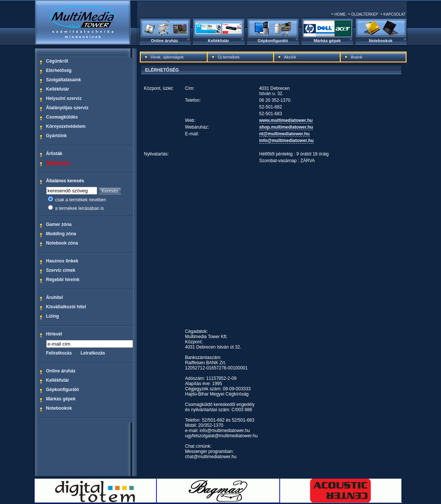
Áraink (357, 57)
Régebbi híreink (63, 280)
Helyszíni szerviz (64, 98)
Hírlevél (54, 334)
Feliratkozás (59, 353)
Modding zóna (61, 234)
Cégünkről (57, 61)
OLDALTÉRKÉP (365, 14)
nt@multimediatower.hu (285, 134)
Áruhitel (55, 297)
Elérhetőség (59, 70)
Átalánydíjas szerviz (67, 108)
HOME (340, 14)
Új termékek (229, 57)
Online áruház (164, 41)
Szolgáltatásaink (64, 80)
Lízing (53, 316)
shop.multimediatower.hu (286, 127)
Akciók (290, 57)
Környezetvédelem (66, 126)
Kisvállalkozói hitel (66, 307)
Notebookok (381, 41)
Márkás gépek (327, 41)
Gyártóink (57, 136)
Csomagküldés (62, 117)
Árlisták (54, 154)
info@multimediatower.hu (286, 141)
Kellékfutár (218, 41)
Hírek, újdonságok (167, 57)
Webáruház (58, 163)
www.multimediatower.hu (286, 120)
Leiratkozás (93, 353)
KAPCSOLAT (395, 14)
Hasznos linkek (62, 261)
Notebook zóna (62, 243)
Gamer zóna (59, 224)
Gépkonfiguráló (273, 41)
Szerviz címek (61, 270)
